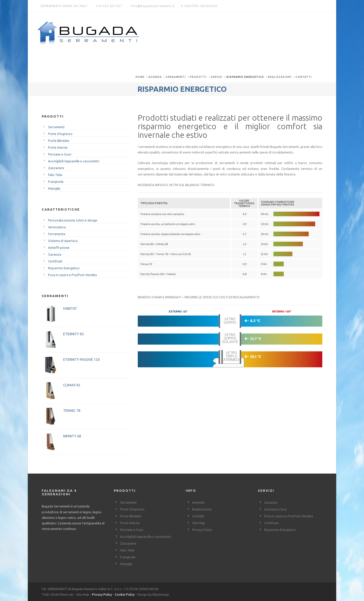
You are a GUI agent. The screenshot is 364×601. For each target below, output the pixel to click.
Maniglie (54, 188)
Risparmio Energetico (245, 77)
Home (140, 77)
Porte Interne (58, 147)
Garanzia (55, 254)
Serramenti (176, 77)
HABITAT (70, 308)
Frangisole (56, 182)
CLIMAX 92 (72, 385)
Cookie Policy (125, 594)
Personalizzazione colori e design (73, 220)
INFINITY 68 (72, 436)
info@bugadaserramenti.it (153, 6)
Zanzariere (56, 168)
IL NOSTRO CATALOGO (199, 6)
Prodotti (198, 77)
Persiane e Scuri (60, 154)
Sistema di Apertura (63, 241)
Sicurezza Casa (275, 509)
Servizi (217, 77)
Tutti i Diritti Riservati (58, 594)
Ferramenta (57, 234)
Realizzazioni (280, 77)
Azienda (155, 77)
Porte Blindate (59, 141)
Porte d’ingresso (60, 134)
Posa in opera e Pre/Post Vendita (72, 275)
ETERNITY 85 (74, 334)
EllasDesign (161, 594)
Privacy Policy (202, 530)
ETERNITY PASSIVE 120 (82, 360)
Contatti (304, 77)
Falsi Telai (55, 175)
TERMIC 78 (72, 411)
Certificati (55, 261)
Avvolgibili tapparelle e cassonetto (74, 161)
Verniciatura (57, 227)
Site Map (199, 523)
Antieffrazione (59, 248)
